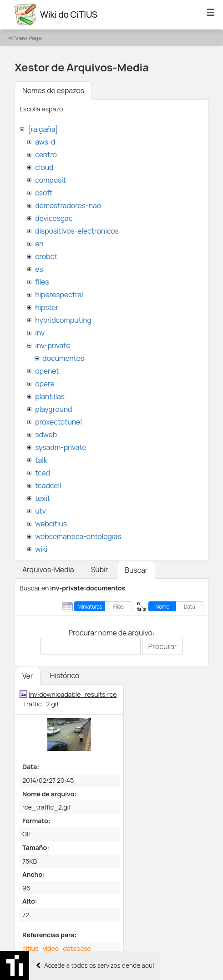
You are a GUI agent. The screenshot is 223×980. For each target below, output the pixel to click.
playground (53, 409)
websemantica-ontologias (78, 536)
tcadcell (48, 485)
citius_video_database (57, 948)
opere (45, 384)
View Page (28, 38)
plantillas (50, 396)
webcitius (51, 524)
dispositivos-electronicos (77, 231)
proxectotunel (58, 422)
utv (41, 511)
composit (51, 180)
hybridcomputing (63, 320)
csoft (44, 193)
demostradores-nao (68, 205)
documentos (63, 358)
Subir (100, 570)
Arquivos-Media (48, 570)
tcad (43, 473)
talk (41, 460)
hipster (47, 307)
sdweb (46, 435)
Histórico (64, 675)
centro (46, 155)
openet (47, 371)
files (42, 282)
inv (40, 333)
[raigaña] (43, 129)
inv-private (53, 345)
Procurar (162, 646)
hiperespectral (59, 295)
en (39, 244)
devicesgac (54, 218)
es (39, 269)
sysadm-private (61, 447)
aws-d (45, 142)
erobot (46, 256)
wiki (41, 549)
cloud (44, 167)
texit (43, 498)
